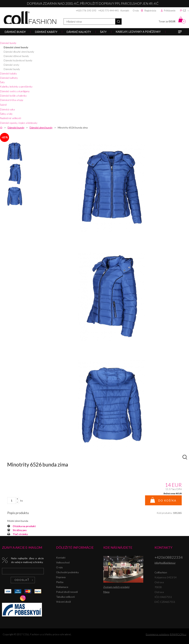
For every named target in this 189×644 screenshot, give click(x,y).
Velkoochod (63, 562)
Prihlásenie (170, 11)
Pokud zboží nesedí (67, 592)
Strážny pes (20, 530)
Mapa (106, 592)
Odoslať (22, 580)
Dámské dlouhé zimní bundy (19, 52)
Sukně (3, 105)
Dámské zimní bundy (16, 47)
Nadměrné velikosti (11, 118)
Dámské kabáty (8, 73)
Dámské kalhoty (9, 78)
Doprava (61, 577)
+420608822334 (169, 557)
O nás (136, 11)
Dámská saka (7, 109)
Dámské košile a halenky (13, 96)
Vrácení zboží (63, 602)
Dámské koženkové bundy (18, 60)
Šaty (2, 82)
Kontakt (125, 11)
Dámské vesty (11, 65)
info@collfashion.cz (165, 563)
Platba (60, 582)
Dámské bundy (8, 43)
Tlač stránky (20, 534)
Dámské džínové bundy (16, 56)
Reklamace (62, 587)
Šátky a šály (6, 114)
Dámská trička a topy (12, 100)
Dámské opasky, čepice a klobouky (19, 123)
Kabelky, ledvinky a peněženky (16, 86)
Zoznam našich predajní (116, 587)
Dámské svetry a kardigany (15, 91)
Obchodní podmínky (67, 572)
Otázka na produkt (24, 526)
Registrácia (150, 11)
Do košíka (167, 500)
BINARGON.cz (178, 634)
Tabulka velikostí (65, 597)
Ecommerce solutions (158, 634)
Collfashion (30, 18)
